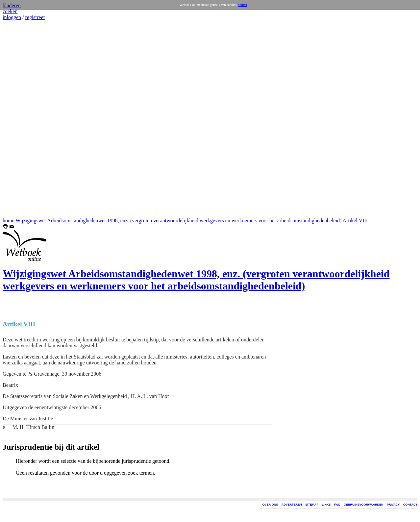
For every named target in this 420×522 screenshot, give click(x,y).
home (9, 221)
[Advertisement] (22, 119)
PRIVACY (393, 505)
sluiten (243, 5)
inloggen (12, 17)
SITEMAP (312, 505)
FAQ (337, 505)
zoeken (10, 11)
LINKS (326, 505)
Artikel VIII (355, 221)
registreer (35, 17)
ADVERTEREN (292, 505)
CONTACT (410, 505)
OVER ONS (270, 505)
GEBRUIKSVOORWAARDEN (363, 505)
